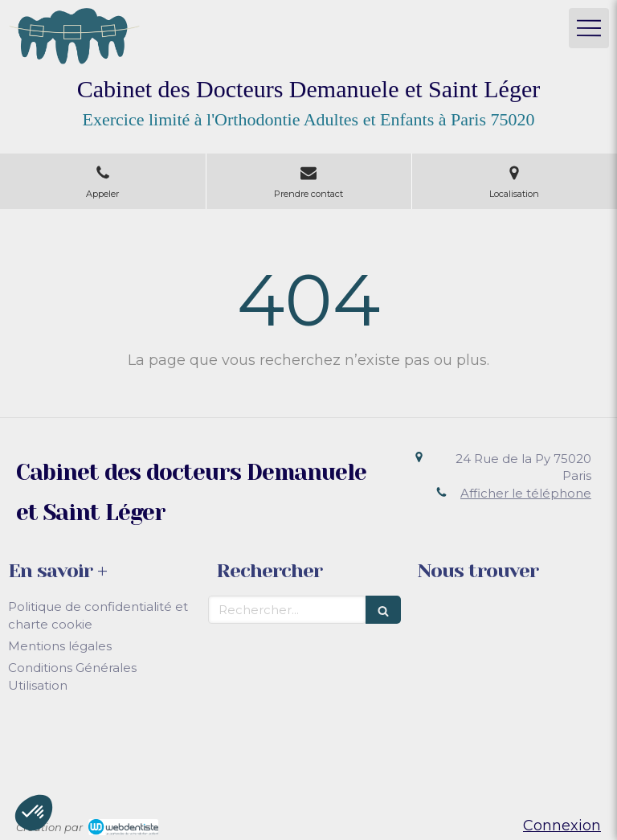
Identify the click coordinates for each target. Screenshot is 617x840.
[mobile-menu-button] (589, 28)
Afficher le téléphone (526, 493)
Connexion (562, 826)
